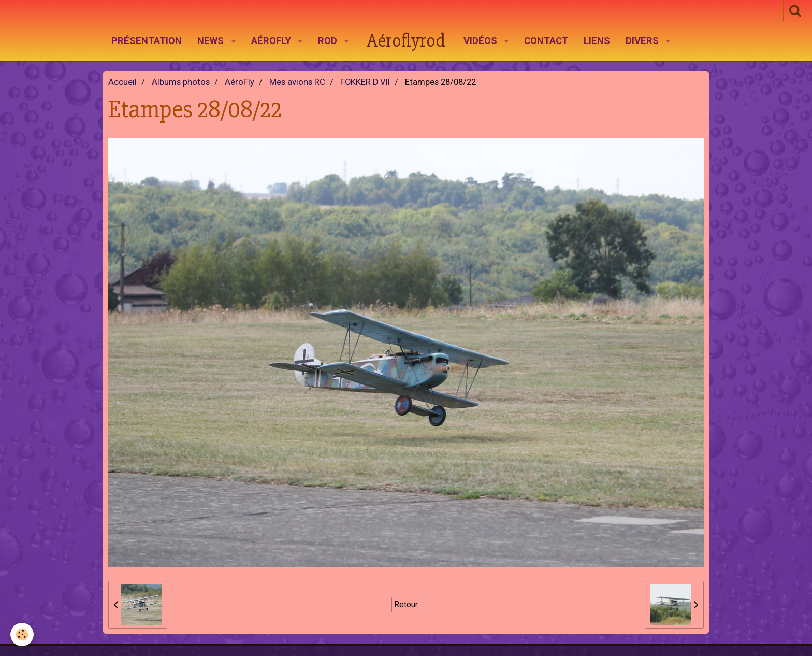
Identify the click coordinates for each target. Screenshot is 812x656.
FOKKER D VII (365, 82)
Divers (643, 41)
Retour (406, 604)
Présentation (147, 41)
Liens (597, 41)
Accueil (122, 82)
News (212, 41)
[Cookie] (22, 634)
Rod (329, 41)
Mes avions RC (297, 82)
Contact (546, 41)
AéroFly (272, 41)
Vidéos (482, 41)
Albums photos (181, 82)
